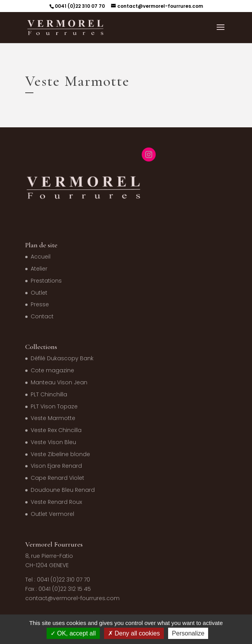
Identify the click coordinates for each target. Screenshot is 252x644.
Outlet (39, 293)
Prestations (46, 281)
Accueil (41, 257)
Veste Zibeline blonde (60, 454)
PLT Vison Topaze (54, 406)
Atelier (39, 269)
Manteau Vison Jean (59, 382)
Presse (40, 304)
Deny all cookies (134, 633)
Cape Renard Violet (57, 478)
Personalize (188, 633)
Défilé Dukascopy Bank (62, 358)
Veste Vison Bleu (53, 442)
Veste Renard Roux (56, 502)
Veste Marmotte (53, 418)
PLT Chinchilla (49, 394)
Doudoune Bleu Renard (63, 490)
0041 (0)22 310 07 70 (80, 6)
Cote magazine (52, 370)
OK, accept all (73, 633)
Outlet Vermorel (52, 514)
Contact (42, 316)
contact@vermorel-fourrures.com (72, 598)
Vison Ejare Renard (56, 466)
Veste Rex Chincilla (56, 430)
